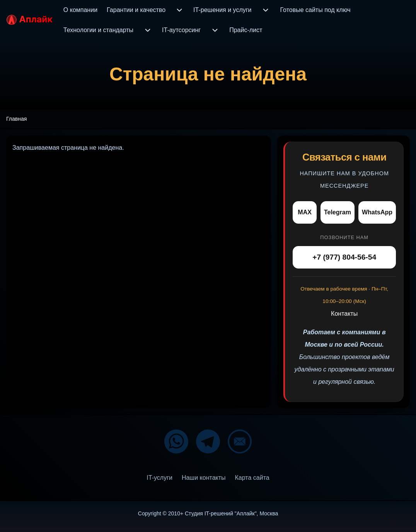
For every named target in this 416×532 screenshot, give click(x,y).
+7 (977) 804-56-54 (344, 257)
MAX (305, 212)
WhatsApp (377, 212)
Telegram (338, 212)
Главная (16, 119)
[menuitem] (80, 10)
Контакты (344, 314)
